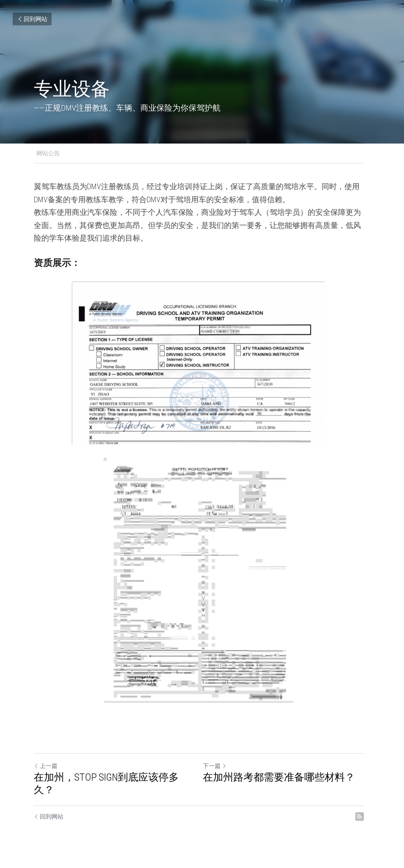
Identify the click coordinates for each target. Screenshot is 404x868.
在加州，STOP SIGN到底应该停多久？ (106, 784)
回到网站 (32, 19)
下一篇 (218, 766)
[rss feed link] (366, 816)
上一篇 (46, 766)
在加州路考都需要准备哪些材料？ (282, 777)
